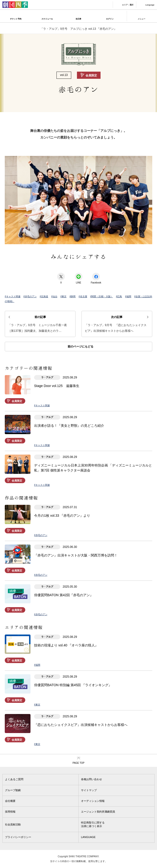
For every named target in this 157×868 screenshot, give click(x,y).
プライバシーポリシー (18, 837)
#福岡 (128, 296)
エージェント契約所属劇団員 (98, 812)
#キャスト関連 (13, 296)
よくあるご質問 (14, 779)
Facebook (96, 278)
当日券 (78, 19)
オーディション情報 (93, 801)
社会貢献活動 (13, 824)
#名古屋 (83, 296)
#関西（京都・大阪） (101, 296)
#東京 (63, 296)
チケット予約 (16, 19)
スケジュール (47, 19)
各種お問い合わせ (91, 779)
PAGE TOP (78, 763)
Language (150, 5)
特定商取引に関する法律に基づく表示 (93, 824)
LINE (79, 278)
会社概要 (10, 801)
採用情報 (10, 812)
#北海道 (44, 296)
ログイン (110, 19)
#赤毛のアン (30, 296)
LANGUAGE (88, 837)
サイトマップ (89, 790)
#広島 (119, 296)
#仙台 (54, 296)
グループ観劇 (13, 790)
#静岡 (73, 296)
